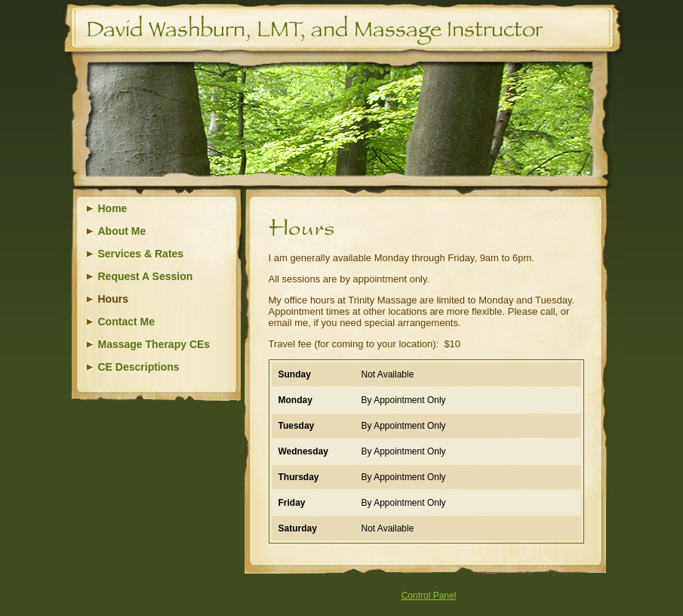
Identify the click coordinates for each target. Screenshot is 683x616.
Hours (113, 299)
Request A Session (146, 276)
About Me (122, 231)
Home (113, 208)
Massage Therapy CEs (154, 344)
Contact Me (126, 322)
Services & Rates (141, 254)
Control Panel (429, 596)
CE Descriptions (139, 367)
